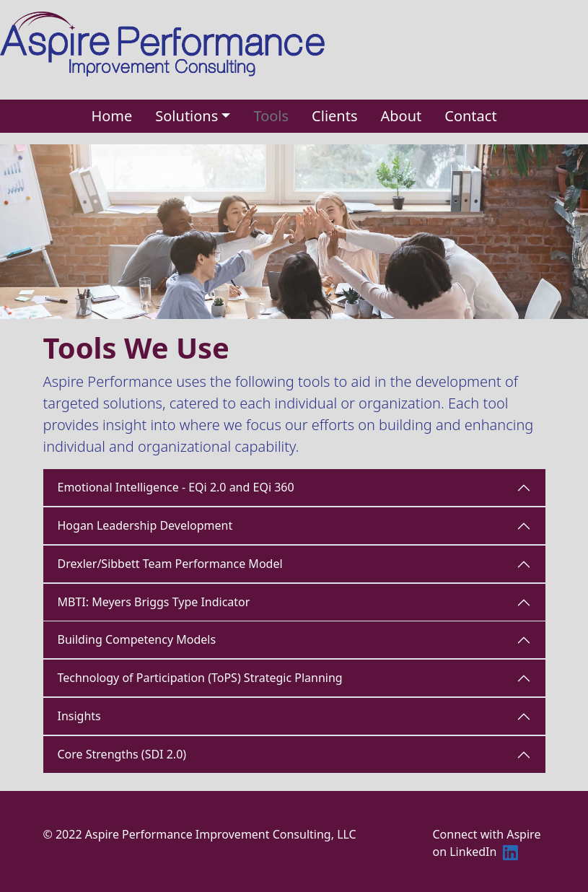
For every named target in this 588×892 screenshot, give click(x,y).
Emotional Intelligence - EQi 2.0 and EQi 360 (176, 487)
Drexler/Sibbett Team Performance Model (170, 564)
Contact (470, 116)
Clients (334, 116)
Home (111, 116)
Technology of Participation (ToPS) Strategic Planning (200, 678)
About (401, 116)
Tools (271, 116)
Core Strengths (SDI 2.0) (122, 754)
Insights (79, 716)
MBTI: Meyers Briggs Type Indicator (154, 602)
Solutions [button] (187, 116)
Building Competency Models (137, 639)
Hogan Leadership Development (145, 525)
